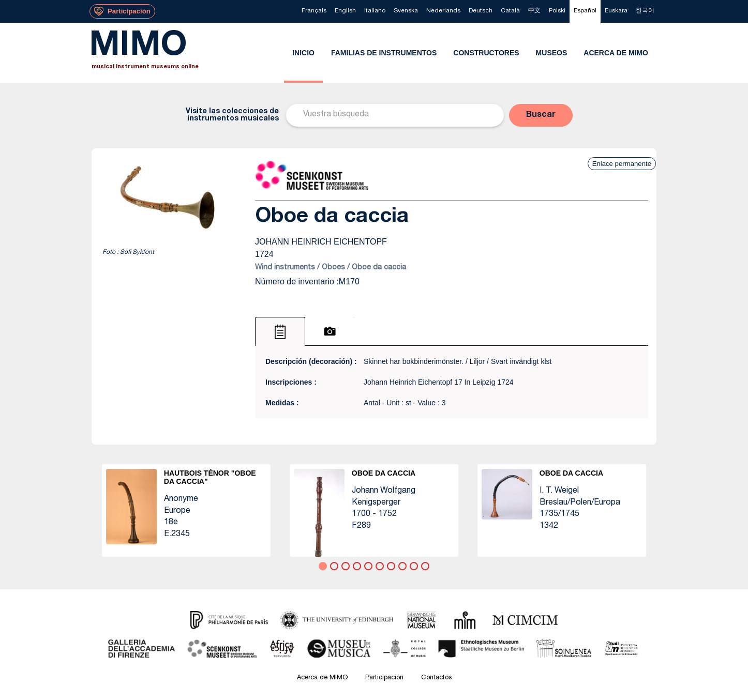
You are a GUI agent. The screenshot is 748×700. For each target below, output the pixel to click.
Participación (384, 678)
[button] (541, 115)
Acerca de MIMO (322, 678)
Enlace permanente (622, 164)
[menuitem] (314, 11)
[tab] (280, 331)
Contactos (436, 678)
